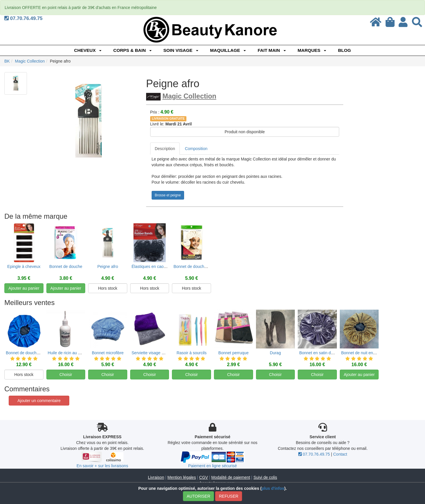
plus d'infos (273, 488)
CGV (204, 477)
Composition (196, 149)
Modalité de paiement (231, 477)
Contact (340, 454)
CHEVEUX (88, 50)
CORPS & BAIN (132, 50)
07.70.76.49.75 (23, 18)
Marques (312, 50)
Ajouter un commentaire (39, 401)
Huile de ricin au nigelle (69, 359)
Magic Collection (189, 96)
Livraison (156, 477)
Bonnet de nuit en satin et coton (370, 359)
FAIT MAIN (272, 50)
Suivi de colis (265, 477)
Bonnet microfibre (108, 359)
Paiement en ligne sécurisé (212, 466)
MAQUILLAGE (228, 50)
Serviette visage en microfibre (158, 359)
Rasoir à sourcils (191, 359)
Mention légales (182, 477)
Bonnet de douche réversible (32, 359)
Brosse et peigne (168, 195)
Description (165, 149)
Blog (344, 50)
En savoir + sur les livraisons (102, 466)
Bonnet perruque (233, 359)
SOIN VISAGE (181, 50)
